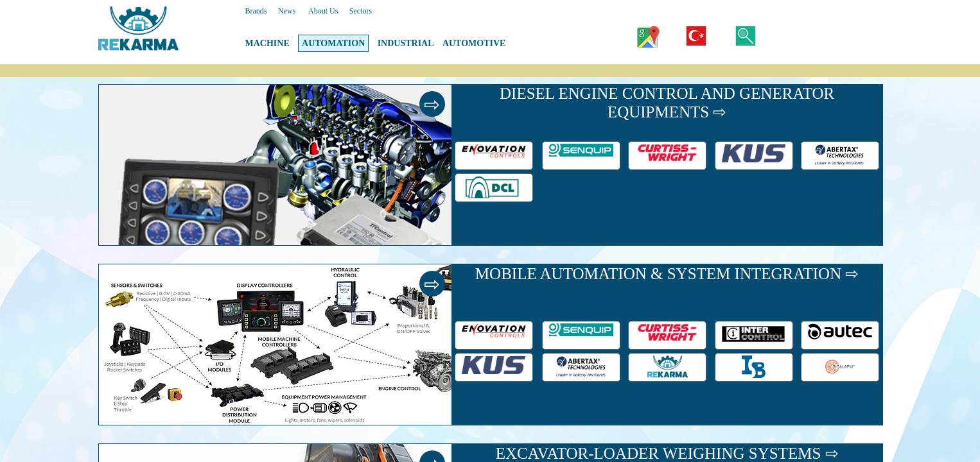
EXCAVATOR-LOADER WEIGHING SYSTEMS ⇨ (667, 453)
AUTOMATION (333, 43)
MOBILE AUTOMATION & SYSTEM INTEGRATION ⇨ (667, 274)
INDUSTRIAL (406, 43)
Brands (256, 11)
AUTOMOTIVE (474, 43)
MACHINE (267, 43)
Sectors (361, 11)
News (287, 11)
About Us (323, 11)
